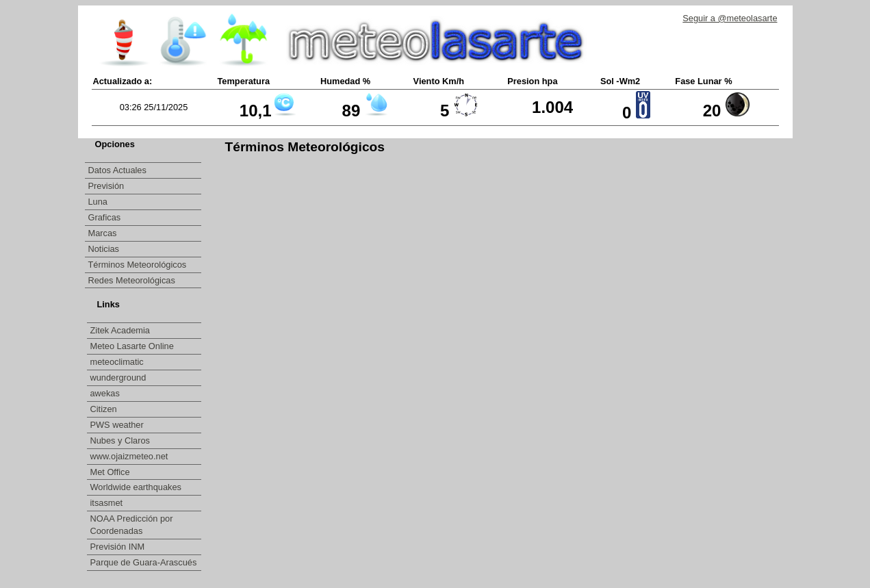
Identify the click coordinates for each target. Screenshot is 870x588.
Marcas (103, 233)
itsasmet (108, 503)
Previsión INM (118, 547)
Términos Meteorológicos (138, 265)
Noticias (104, 249)
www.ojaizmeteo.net (130, 456)
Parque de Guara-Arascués (144, 562)
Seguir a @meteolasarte (730, 18)
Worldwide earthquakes (136, 487)
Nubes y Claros (121, 440)
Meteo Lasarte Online (133, 346)
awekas (106, 393)
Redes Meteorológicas (132, 280)
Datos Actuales (117, 170)
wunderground (119, 378)
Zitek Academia (120, 330)
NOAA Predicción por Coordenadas (132, 525)
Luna (98, 202)
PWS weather (118, 425)
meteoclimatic (118, 362)
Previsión (106, 186)
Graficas (105, 217)
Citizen (105, 409)
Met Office (112, 472)
